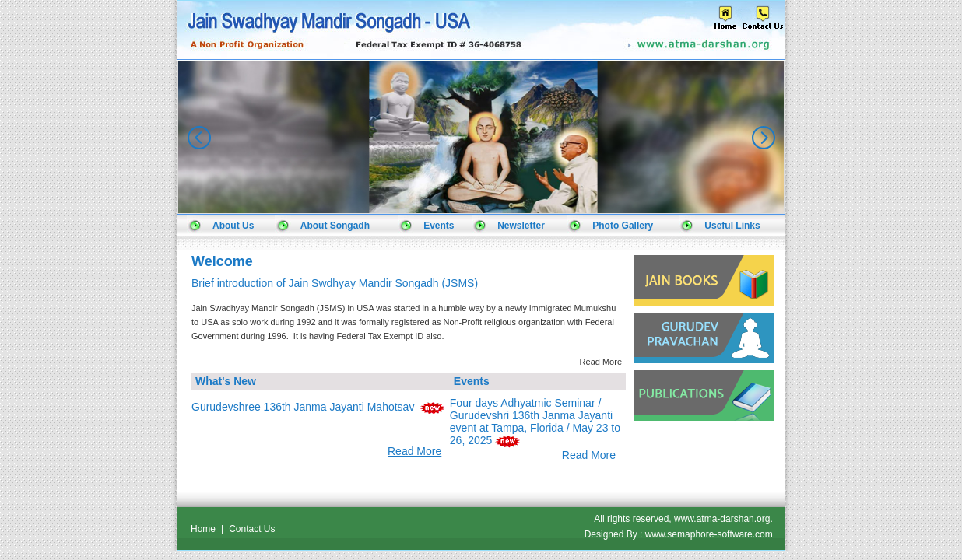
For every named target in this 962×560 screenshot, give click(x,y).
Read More (601, 362)
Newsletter (521, 226)
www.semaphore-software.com (709, 534)
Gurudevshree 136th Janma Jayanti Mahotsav (303, 407)
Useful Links (732, 226)
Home (203, 529)
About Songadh (335, 226)
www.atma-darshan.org (722, 519)
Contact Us (252, 529)
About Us (233, 226)
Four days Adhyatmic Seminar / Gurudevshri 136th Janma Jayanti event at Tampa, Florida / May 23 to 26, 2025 (535, 422)
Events (439, 226)
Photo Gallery (623, 226)
